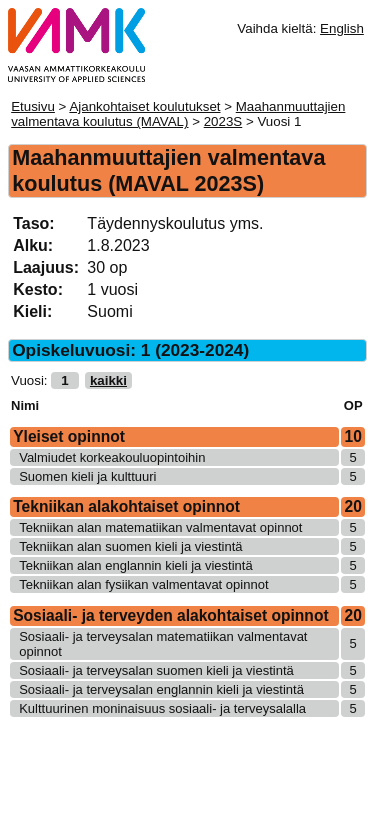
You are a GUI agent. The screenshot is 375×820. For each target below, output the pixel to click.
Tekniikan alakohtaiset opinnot (126, 506)
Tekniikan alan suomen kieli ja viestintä (130, 546)
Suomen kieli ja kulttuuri (87, 476)
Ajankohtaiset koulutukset (144, 106)
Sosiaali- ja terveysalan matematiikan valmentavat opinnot (163, 644)
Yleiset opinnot (69, 436)
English (342, 28)
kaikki (108, 380)
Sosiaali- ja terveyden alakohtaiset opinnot (170, 615)
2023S (223, 121)
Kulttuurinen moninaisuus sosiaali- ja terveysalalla (162, 708)
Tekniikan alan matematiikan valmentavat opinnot (160, 527)
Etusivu (33, 106)
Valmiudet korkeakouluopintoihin (112, 457)
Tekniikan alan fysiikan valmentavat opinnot (143, 584)
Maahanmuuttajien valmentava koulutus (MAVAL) (178, 114)
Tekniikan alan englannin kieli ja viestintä (135, 565)
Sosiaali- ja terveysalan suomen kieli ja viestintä (156, 670)
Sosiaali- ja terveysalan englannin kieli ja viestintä (161, 689)
